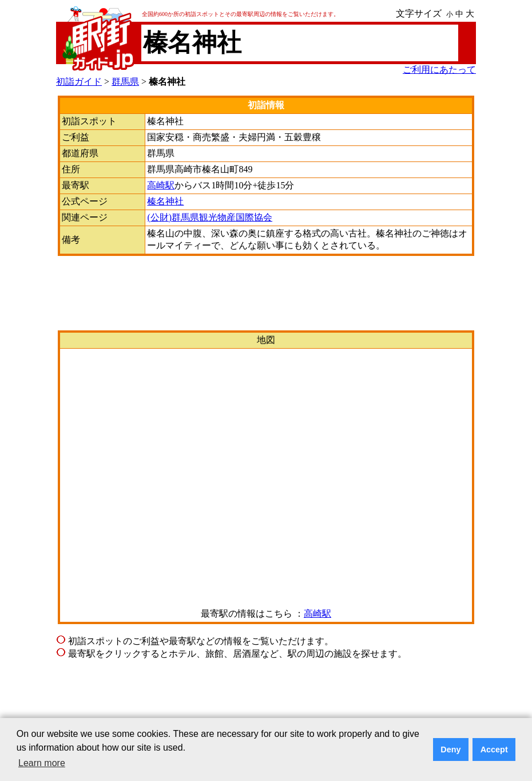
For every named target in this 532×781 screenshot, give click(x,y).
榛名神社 (165, 201)
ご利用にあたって (439, 70)
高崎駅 (161, 185)
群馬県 (125, 82)
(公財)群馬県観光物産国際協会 (210, 217)
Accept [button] (494, 750)
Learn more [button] (42, 763)
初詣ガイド (79, 82)
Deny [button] (450, 750)
